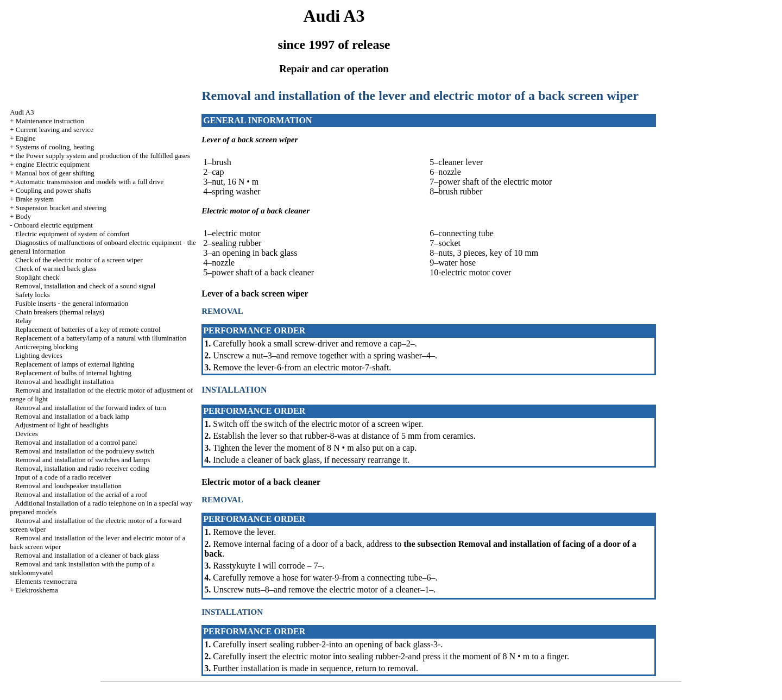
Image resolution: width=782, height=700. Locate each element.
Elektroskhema (37, 590)
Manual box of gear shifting (55, 173)
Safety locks (33, 295)
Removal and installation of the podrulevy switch (85, 451)
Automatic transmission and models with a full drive (89, 182)
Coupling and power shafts (54, 190)
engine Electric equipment (53, 164)
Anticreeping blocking (46, 347)
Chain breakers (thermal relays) (60, 312)
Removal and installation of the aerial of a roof (81, 494)
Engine (26, 138)
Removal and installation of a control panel (76, 442)
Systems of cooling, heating (55, 147)
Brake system (35, 199)
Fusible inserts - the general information (72, 303)
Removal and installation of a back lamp (72, 416)
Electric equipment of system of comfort (72, 234)
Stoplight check (37, 277)
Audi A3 (22, 112)
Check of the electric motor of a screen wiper (79, 260)
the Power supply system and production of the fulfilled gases (103, 156)
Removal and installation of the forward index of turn (91, 408)
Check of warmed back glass (56, 269)
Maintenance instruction (50, 121)
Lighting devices (39, 355)
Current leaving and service (55, 130)
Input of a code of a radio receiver (63, 477)
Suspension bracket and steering (61, 208)
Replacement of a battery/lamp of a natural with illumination (101, 338)
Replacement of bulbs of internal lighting (73, 373)
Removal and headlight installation (65, 381)
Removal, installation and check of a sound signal (86, 286)
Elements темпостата (46, 581)
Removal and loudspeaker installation (68, 486)
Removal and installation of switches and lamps (83, 460)
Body (23, 216)
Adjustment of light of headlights (62, 425)
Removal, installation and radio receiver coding (82, 468)
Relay (23, 321)
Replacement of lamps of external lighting (75, 364)
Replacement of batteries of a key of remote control (88, 329)
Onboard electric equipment (53, 225)
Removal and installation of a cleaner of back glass (87, 555)
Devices (27, 434)
